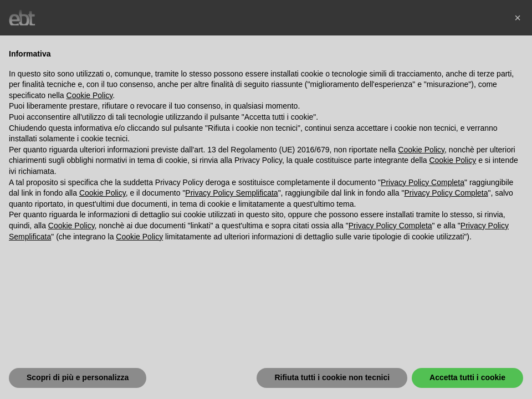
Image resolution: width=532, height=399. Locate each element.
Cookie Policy (90, 95)
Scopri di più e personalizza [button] (78, 377)
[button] (518, 18)
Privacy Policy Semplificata (231, 193)
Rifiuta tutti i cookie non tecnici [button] (332, 377)
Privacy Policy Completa (423, 182)
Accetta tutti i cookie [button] (467, 377)
